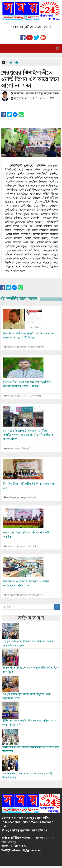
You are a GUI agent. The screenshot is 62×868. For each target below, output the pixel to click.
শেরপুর (16, 347)
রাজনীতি (23, 347)
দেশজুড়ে (31, 347)
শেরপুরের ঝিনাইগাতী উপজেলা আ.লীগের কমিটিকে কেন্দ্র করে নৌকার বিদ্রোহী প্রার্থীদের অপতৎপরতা (28, 435)
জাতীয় (10, 347)
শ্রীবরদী (40, 595)
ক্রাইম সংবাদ (26, 396)
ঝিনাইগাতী (12, 63)
